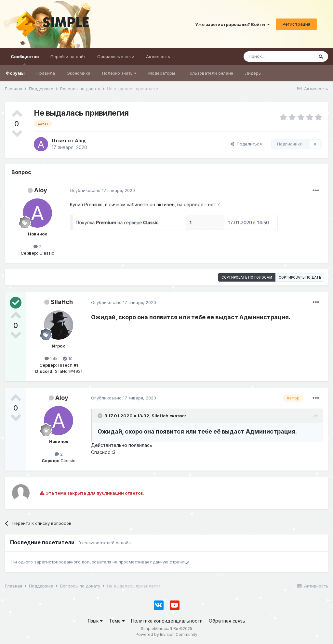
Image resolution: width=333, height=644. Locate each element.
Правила (46, 73)
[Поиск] (279, 57)
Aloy (41, 190)
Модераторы (162, 73)
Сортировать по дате (300, 277)
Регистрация (296, 24)
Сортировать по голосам (247, 277)
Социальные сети (116, 57)
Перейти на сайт (68, 57)
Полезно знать (119, 73)
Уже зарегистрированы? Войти (233, 24)
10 (68, 359)
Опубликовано (102, 190)
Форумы (15, 73)
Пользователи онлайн (210, 73)
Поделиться (246, 144)
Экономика (79, 73)
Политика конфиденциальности (167, 621)
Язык (95, 621)
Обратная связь (227, 621)
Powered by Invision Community (166, 634)
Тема (117, 621)
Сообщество (25, 59)
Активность (158, 57)
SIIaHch (62, 302)
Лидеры (253, 73)
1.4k (51, 359)
